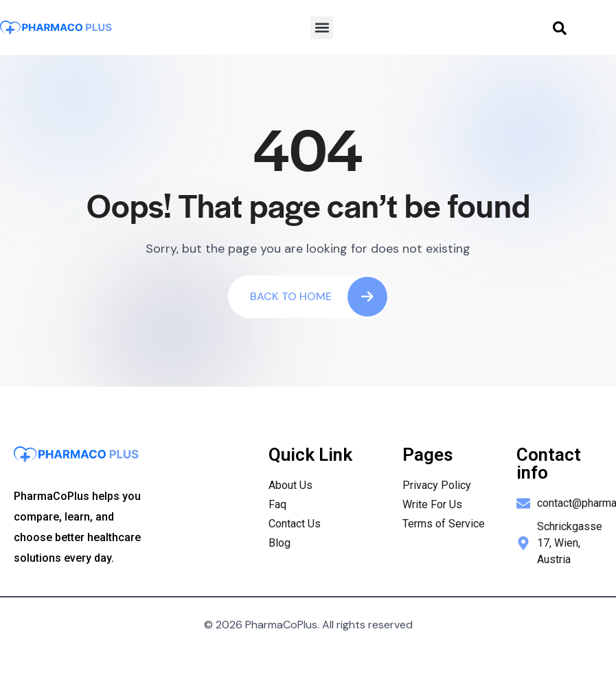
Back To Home (319, 297)
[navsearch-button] (560, 27)
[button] (322, 28)
